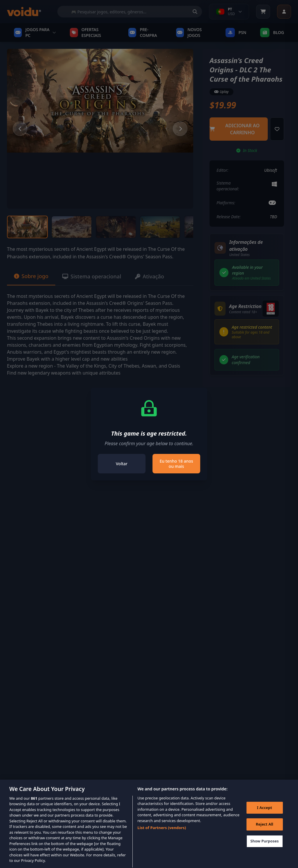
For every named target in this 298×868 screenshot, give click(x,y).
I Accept (265, 816)
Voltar (122, 464)
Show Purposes (265, 849)
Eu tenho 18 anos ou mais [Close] (176, 464)
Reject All (265, 833)
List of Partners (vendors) (162, 836)
